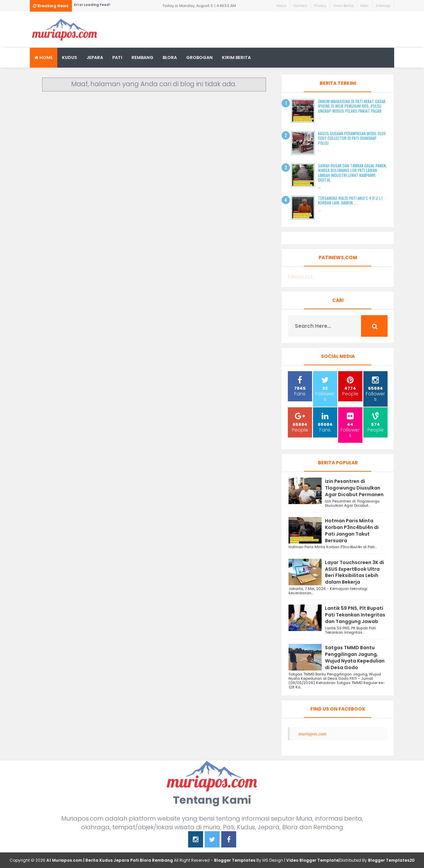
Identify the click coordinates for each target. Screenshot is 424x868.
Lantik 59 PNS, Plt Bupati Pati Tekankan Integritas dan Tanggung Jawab (355, 615)
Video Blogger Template (312, 860)
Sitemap (383, 6)
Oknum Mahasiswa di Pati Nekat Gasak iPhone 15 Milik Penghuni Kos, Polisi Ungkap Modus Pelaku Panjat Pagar (352, 106)
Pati (117, 58)
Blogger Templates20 (391, 860)
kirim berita (236, 58)
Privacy (320, 6)
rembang (142, 58)
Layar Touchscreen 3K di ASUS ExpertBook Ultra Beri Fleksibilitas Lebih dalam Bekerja (354, 572)
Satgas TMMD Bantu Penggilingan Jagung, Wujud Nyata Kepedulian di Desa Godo (355, 657)
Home (44, 58)
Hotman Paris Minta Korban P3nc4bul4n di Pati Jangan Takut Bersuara (352, 530)
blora (170, 58)
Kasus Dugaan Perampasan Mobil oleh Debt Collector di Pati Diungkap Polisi (352, 138)
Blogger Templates (235, 860)
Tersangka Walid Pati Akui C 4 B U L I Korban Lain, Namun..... (350, 200)
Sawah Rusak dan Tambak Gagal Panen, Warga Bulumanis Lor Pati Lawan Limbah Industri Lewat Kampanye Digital (352, 173)
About (281, 6)
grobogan (199, 58)
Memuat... (302, 277)
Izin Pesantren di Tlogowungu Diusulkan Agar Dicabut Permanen (354, 488)
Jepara (95, 58)
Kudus (70, 58)
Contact (300, 6)
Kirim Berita (344, 6)
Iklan (365, 6)
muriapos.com (312, 734)
